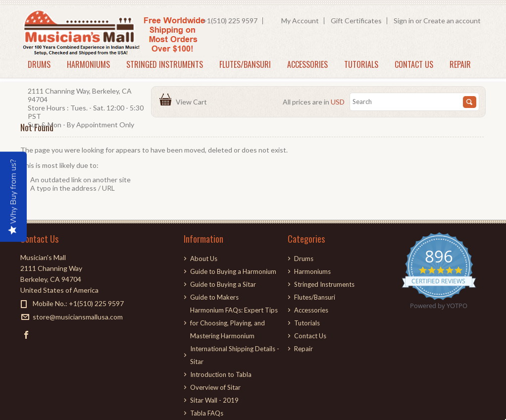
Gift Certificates (356, 21)
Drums (39, 64)
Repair (460, 64)
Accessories (307, 64)
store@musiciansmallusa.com (78, 317)
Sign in (404, 21)
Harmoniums (88, 64)
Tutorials (361, 64)
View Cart (193, 102)
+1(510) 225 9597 (230, 21)
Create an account (452, 21)
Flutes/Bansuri (245, 64)
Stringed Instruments (165, 64)
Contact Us (414, 64)
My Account (300, 21)
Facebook (26, 335)
